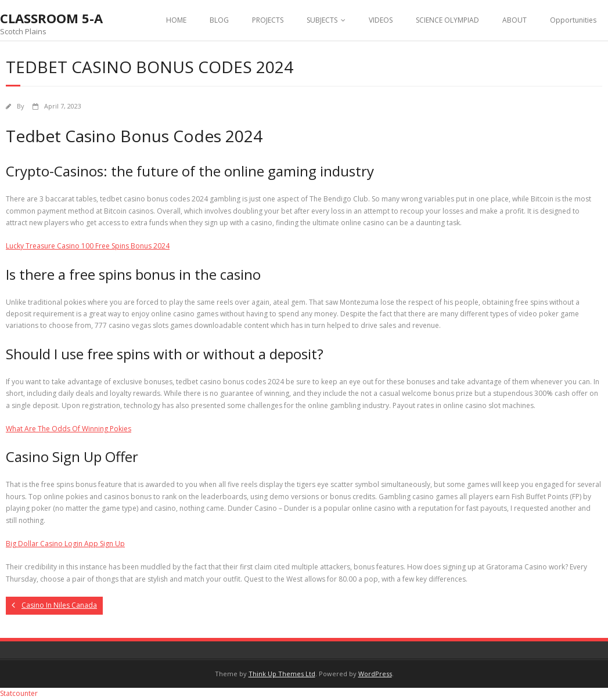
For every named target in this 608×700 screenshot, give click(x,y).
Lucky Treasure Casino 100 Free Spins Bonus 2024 (88, 246)
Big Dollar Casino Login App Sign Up (65, 544)
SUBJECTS (322, 20)
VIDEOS (381, 20)
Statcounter (19, 693)
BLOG (219, 20)
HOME (176, 20)
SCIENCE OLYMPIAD (447, 20)
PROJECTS (268, 20)
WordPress (375, 674)
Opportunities (573, 20)
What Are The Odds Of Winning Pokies (69, 429)
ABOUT (515, 20)
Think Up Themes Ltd (282, 674)
